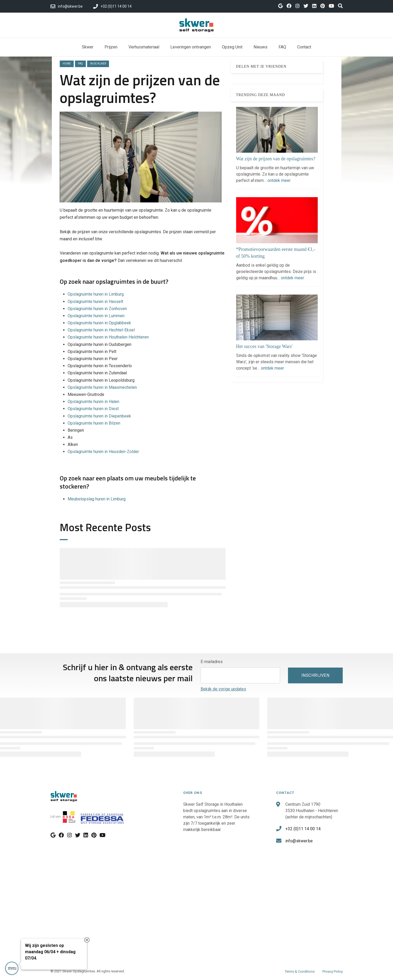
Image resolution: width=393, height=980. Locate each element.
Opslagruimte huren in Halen (93, 402)
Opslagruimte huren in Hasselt (95, 302)
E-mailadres (212, 662)
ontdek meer (279, 180)
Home (67, 64)
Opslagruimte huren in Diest (93, 409)
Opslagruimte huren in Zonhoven (97, 309)
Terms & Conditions (300, 971)
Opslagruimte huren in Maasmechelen (102, 387)
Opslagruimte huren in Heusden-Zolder (103, 452)
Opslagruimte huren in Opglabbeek (99, 323)
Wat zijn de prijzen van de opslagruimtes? (276, 159)
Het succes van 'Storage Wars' (264, 346)
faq (80, 64)
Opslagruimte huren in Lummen (96, 316)
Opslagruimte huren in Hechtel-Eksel (101, 330)
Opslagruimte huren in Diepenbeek (100, 416)
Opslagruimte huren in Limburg (96, 294)
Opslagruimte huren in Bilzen (94, 423)
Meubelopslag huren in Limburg (97, 499)
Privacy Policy (333, 971)
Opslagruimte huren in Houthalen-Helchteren (108, 337)
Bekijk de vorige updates (223, 689)
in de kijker (98, 64)
